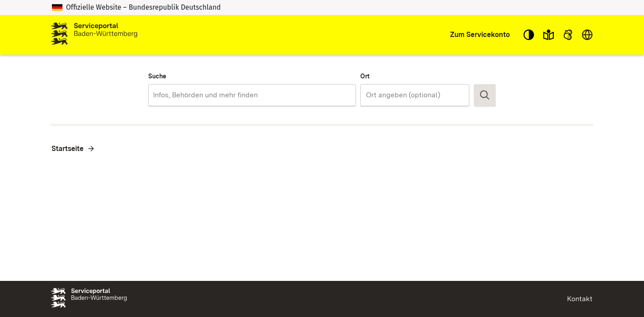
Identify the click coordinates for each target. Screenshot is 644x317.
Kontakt (580, 299)
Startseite (68, 149)
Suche (157, 76)
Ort (365, 76)
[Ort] (415, 95)
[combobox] (252, 95)
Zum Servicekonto (480, 35)
